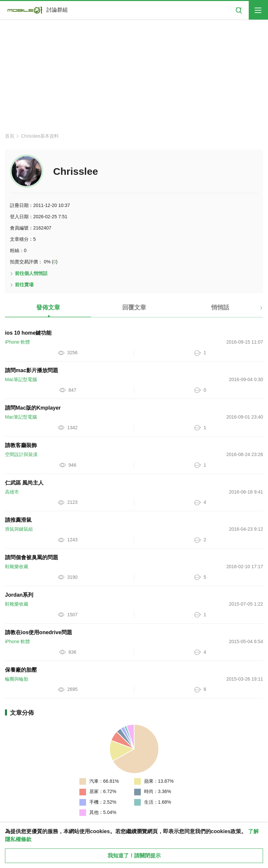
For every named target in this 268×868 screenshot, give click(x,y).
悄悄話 (220, 307)
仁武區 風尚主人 (24, 483)
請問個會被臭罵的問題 (32, 557)
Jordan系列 (19, 595)
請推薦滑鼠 (18, 520)
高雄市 (12, 492)
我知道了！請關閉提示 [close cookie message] (134, 856)
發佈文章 (48, 307)
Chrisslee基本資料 (40, 136)
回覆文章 (134, 307)
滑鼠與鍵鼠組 (19, 529)
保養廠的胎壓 (21, 670)
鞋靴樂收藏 (17, 567)
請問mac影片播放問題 (32, 370)
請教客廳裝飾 (21, 445)
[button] (256, 310)
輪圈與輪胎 (17, 679)
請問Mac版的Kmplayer (33, 408)
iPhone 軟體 (17, 342)
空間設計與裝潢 (21, 454)
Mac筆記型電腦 (21, 379)
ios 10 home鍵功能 (28, 333)
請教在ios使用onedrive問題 (39, 632)
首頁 (10, 136)
